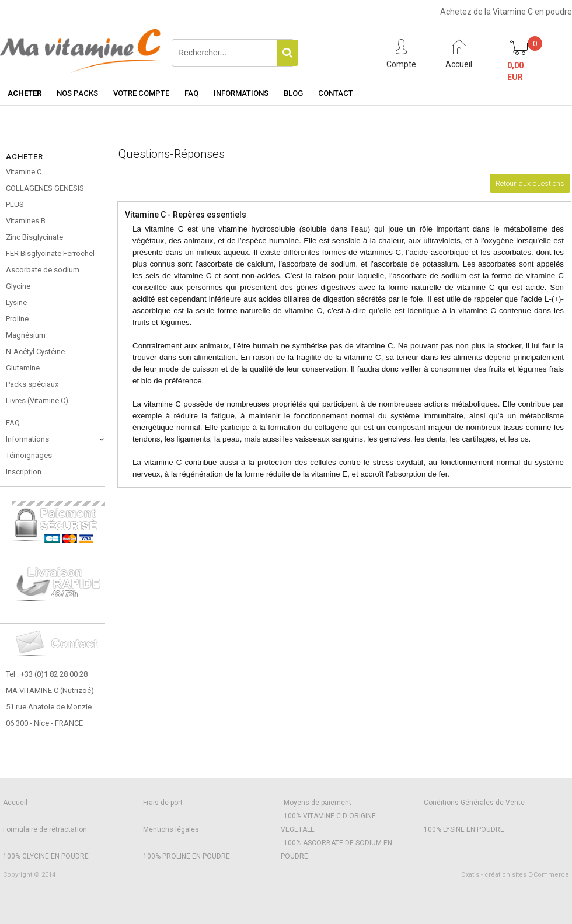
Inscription (24, 472)
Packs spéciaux (32, 384)
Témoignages (29, 455)
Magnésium (26, 335)
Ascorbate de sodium (43, 270)
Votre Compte (141, 93)
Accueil (15, 803)
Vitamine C (24, 172)
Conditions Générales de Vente (474, 803)
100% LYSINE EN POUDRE (464, 829)
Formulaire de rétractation (45, 829)
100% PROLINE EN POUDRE (186, 856)
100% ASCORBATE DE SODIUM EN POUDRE (336, 850)
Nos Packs (77, 93)
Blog (293, 93)
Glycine (18, 286)
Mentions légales (171, 829)
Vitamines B (26, 221)
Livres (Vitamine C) (37, 400)
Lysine (16, 302)
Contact (336, 93)
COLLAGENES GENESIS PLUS (45, 196)
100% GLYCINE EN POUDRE (46, 856)
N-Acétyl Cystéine (35, 351)
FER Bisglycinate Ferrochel (50, 253)
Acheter (25, 93)
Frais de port (163, 803)
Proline (17, 319)
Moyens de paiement (318, 803)
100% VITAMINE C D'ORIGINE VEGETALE (328, 823)
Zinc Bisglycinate (34, 237)
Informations (241, 93)
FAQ (191, 93)
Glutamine (23, 368)
